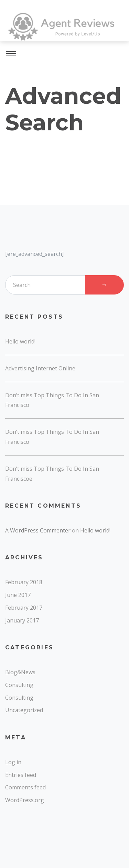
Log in (13, 762)
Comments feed (25, 787)
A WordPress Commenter (38, 530)
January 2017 (22, 620)
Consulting (19, 685)
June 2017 (18, 595)
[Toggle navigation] (11, 54)
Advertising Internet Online (40, 368)
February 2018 (24, 582)
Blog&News (20, 672)
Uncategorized (24, 710)
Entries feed (21, 775)
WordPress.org (25, 800)
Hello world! (20, 341)
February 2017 (24, 608)
